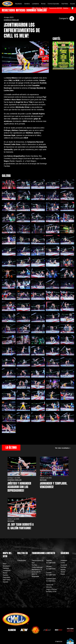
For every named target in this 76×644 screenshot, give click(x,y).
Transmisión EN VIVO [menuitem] (55, 8)
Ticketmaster (22, 560)
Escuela (5, 582)
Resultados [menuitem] (19, 4)
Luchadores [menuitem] (35, 4)
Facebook (64, 565)
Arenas (5, 573)
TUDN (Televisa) (37, 567)
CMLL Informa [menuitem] (36, 8)
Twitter (63, 563)
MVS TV (34, 574)
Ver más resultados (62, 448)
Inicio (5, 564)
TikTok (63, 572)
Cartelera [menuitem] (27, 4)
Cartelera (6, 568)
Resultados (7, 566)
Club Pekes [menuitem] (65, 4)
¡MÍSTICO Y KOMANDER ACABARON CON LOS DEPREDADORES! (19, 487)
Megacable (35, 576)
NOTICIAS (43, 480)
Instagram (64, 560)
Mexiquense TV (37, 570)
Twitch (63, 574)
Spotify (63, 570)
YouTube (34, 565)
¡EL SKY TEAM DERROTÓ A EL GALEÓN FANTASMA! (21, 526)
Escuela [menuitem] (73, 4)
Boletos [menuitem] (66, 8)
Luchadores (7, 571)
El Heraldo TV (36, 572)
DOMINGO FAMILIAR (11, 20)
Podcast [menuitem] (45, 8)
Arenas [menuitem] (43, 4)
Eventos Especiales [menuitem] (53, 4)
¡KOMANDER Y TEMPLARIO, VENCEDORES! (54, 485)
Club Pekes (7, 580)
